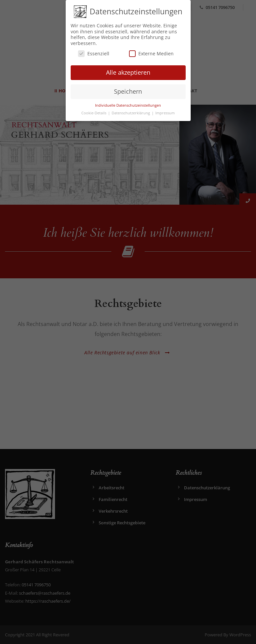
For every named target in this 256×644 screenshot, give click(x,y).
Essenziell (94, 53)
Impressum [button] (165, 112)
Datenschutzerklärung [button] (131, 112)
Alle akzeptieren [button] (128, 72)
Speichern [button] (128, 91)
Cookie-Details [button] (94, 112)
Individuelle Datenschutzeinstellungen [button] (128, 105)
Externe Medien (151, 53)
